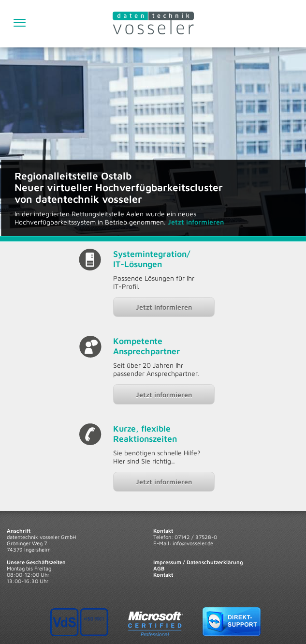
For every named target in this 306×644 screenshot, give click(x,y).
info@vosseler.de (193, 543)
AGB (159, 568)
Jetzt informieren (164, 307)
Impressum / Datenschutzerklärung (198, 562)
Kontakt (163, 575)
